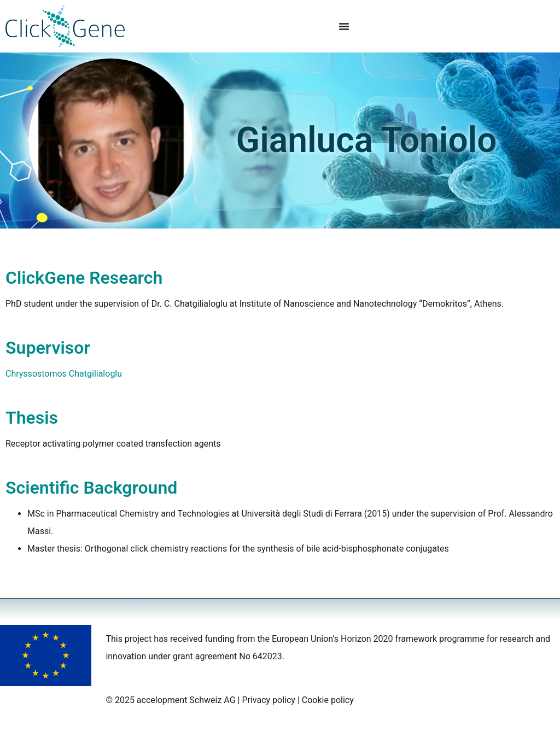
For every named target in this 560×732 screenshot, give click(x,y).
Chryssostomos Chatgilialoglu (64, 374)
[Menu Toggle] (344, 26)
